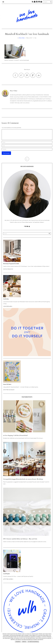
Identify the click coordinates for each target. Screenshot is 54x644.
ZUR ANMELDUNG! (8, 269)
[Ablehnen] (52, 638)
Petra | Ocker (22, 38)
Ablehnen (24, 642)
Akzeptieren (18, 642)
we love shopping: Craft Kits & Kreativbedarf (15, 435)
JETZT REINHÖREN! (8, 579)
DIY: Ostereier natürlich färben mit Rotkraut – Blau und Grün (20, 539)
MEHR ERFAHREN (8, 306)
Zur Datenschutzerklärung (33, 642)
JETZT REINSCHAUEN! (9, 390)
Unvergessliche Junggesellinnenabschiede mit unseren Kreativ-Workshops (23, 479)
